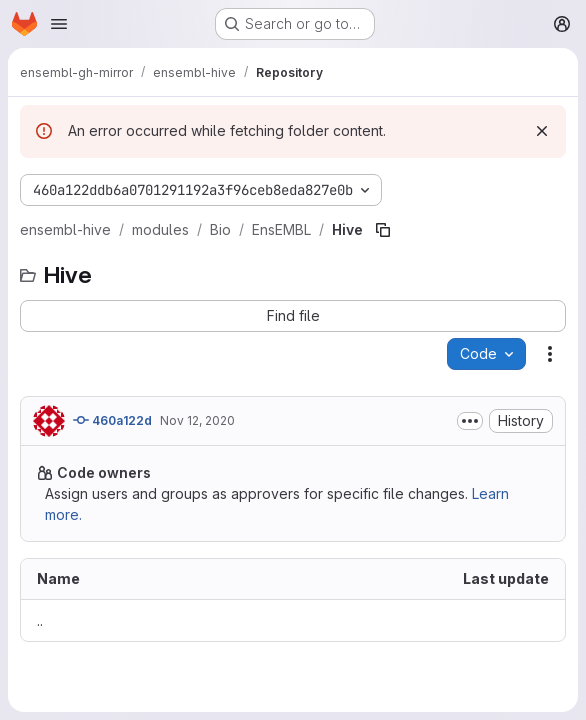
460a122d (112, 420)
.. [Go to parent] (40, 620)
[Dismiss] (542, 131)
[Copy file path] (383, 230)
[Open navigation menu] (59, 24)
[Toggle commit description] (470, 421)
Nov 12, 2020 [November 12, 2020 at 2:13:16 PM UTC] (197, 420)
